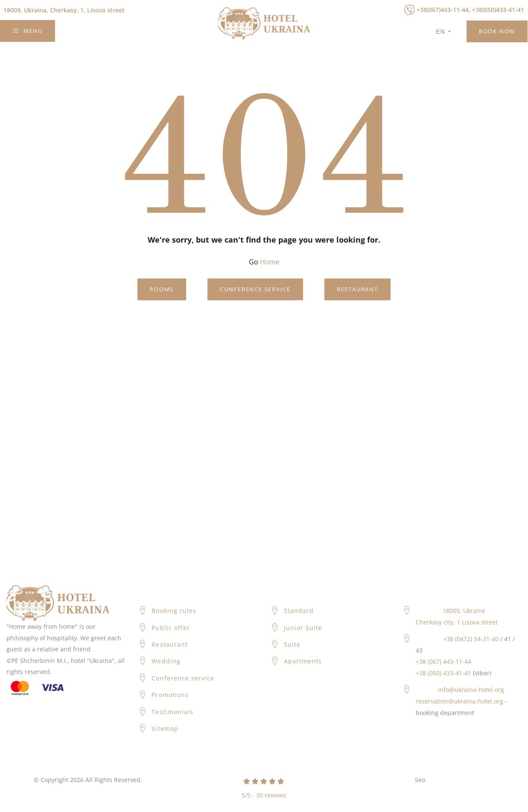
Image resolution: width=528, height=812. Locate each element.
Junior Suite (303, 628)
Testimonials (172, 712)
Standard (299, 611)
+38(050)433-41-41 (498, 10)
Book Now (497, 31)
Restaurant (357, 289)
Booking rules (174, 611)
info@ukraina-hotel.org (471, 690)
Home (270, 262)
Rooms (162, 289)
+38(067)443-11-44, (443, 10)
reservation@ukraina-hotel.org (459, 701)
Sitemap (165, 728)
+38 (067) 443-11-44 (443, 661)
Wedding (166, 661)
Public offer (171, 628)
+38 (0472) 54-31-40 (471, 639)
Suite (292, 644)
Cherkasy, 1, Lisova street (64, 10)
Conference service (255, 289)
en (444, 32)
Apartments (303, 661)
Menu (28, 31)
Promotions (170, 695)
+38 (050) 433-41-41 (443, 673)
